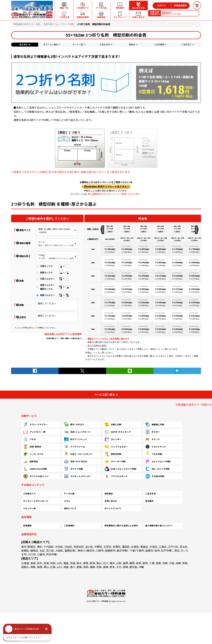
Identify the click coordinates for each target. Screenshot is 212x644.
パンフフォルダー (116, 447)
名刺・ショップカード (77, 432)
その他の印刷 (155, 476)
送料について (70, 508)
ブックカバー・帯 (34, 432)
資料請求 (109, 494)
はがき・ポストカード (118, 432)
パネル (30, 439)
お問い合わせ (111, 501)
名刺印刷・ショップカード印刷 (59, 24)
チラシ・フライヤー (35, 425)
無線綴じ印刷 (155, 425)
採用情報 (27, 526)
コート (42, 242)
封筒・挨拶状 (32, 447)
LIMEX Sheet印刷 (35, 469)
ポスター (153, 432)
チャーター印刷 (115, 461)
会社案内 (149, 501)
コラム (67, 501)
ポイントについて (113, 508)
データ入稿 (69, 494)
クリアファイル (74, 447)
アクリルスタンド (116, 476)
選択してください (47, 303)
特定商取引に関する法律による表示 (121, 526)
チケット (153, 439)
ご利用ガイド (29, 494)
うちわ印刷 (154, 454)
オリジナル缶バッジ (36, 476)
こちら (95, 353)
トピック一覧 (29, 508)
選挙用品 (31, 461)
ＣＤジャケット (156, 447)
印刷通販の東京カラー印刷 (27, 24)
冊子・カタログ (74, 425)
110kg (41, 255)
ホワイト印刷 (73, 469)
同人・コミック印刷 (157, 469)
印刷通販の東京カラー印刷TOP (194, 405)
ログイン (162, 5)
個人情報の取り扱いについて (159, 526)
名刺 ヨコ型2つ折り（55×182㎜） (54, 229)
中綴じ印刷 (113, 425)
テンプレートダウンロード (36, 501)
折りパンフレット (76, 439)
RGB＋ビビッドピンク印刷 (120, 469)
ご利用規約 (69, 526)
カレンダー (113, 439)
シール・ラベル (33, 454)
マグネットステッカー (78, 476)
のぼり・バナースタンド (78, 454)
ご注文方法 (150, 494)
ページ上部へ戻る (106, 395)
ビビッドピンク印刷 (158, 461)
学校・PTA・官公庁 (76, 461)
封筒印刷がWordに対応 (171, 13)
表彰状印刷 (113, 454)
